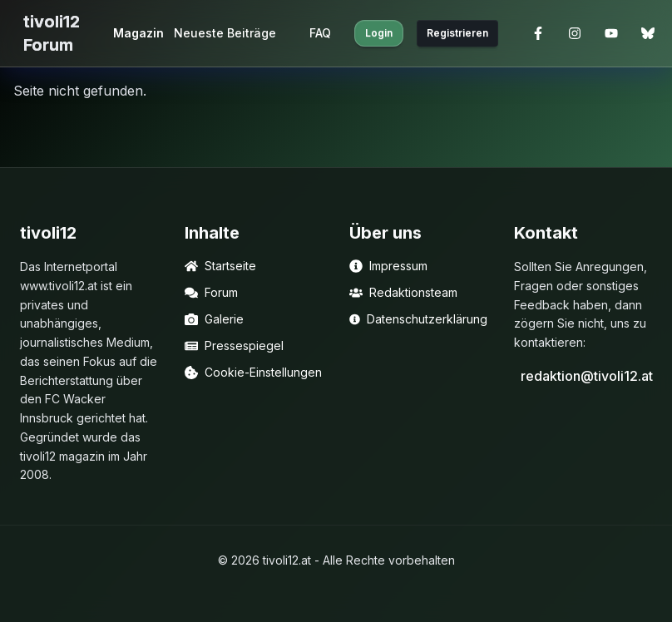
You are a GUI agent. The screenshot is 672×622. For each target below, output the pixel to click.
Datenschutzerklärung (418, 319)
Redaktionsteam (403, 292)
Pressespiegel (234, 346)
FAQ (320, 33)
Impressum (388, 266)
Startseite (220, 266)
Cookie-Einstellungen (253, 372)
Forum (211, 292)
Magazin (138, 33)
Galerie (214, 319)
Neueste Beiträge (225, 33)
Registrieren (457, 33)
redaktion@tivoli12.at (586, 376)
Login (379, 33)
